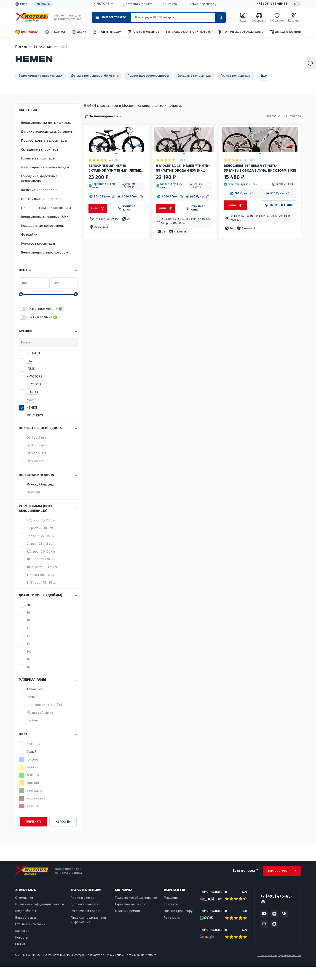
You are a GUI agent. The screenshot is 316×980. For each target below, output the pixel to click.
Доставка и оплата (137, 4)
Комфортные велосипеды (43, 238)
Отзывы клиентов (143, 32)
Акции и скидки (83, 911)
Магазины (44, 4)
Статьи (20, 957)
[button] (103, 222)
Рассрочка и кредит (86, 925)
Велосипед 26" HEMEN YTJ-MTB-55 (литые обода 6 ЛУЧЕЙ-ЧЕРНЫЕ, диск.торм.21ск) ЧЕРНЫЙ (178, 204)
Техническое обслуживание (240, 32)
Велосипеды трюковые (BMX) (45, 229)
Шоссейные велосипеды (42, 211)
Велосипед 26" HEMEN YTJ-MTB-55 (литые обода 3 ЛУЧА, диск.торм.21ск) (257, 203)
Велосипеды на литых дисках (44, 76)
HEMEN (32, 420)
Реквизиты (172, 931)
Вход (243, 18)
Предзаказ (55, 32)
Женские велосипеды (39, 202)
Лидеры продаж (107, 32)
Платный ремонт (128, 925)
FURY (30, 412)
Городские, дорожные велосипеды (39, 190)
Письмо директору (201, 4)
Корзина (294, 18)
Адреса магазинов (285, 32)
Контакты (169, 4)
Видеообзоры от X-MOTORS (188, 32)
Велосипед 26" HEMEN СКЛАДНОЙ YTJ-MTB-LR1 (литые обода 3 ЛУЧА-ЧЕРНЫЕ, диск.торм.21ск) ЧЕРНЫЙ (112, 204)
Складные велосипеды (222, 76)
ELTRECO (33, 404)
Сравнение (259, 18)
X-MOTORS (100, 4)
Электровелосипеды (38, 255)
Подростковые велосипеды (168, 76)
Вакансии (22, 944)
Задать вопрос (275, 883)
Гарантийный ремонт (131, 918)
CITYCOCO (34, 396)
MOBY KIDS (35, 427)
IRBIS (31, 381)
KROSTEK (33, 365)
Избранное (277, 18)
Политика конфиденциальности (39, 918)
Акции (79, 32)
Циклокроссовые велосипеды (46, 220)
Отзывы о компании (30, 938)
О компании (24, 911)
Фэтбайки (29, 246)
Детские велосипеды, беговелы (107, 76)
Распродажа (27, 32)
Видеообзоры (25, 925)
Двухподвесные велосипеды (45, 179)
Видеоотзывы (25, 931)
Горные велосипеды (269, 76)
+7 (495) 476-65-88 (270, 4)
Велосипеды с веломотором (45, 264)
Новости (21, 951)
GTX (29, 373)
